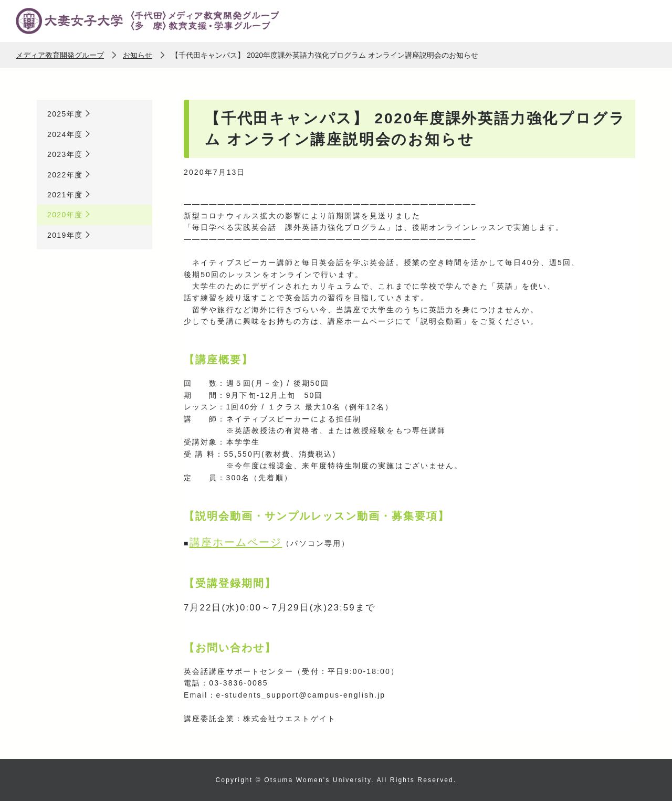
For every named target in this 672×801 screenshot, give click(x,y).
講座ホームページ (236, 542)
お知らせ (138, 55)
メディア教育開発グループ (60, 55)
